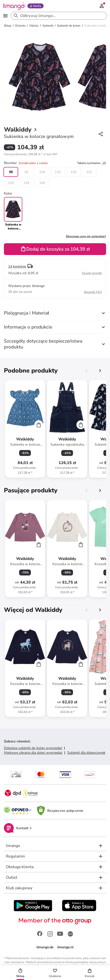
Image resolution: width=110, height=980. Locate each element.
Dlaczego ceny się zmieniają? (86, 236)
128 (11, 183)
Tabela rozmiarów (92, 163)
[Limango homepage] (14, 6)
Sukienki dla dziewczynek (86, 753)
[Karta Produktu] (25, 429)
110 (58, 172)
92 (26, 172)
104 (42, 172)
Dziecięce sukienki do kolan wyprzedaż (33, 748)
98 (11, 172)
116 (73, 172)
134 (26, 183)
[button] (31, 154)
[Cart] (39, 425)
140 (42, 183)
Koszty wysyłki (92, 273)
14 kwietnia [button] (17, 266)
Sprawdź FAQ (93, 292)
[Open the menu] (5, 16)
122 (89, 172)
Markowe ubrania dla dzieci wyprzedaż (33, 753)
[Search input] (58, 16)
